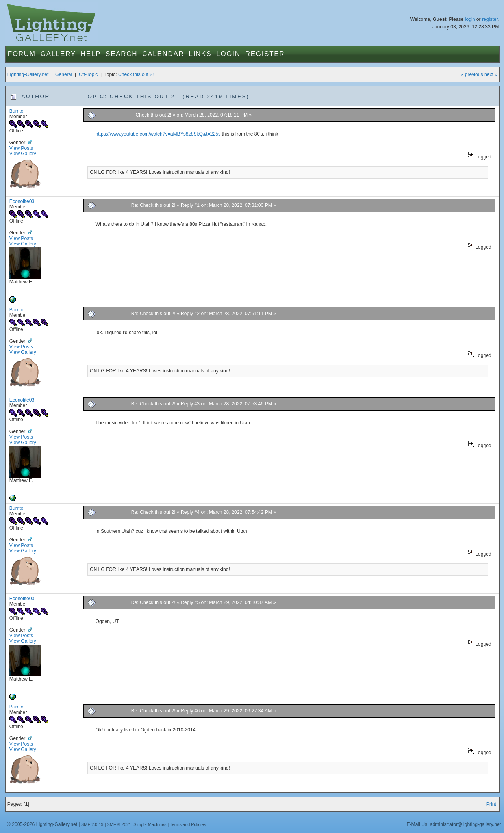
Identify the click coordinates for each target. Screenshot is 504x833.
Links (200, 54)
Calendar (163, 54)
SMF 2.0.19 (92, 824)
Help (91, 54)
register (490, 19)
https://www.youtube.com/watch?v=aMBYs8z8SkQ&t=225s (158, 134)
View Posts (21, 148)
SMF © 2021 (119, 824)
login (470, 19)
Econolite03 (22, 201)
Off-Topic (88, 74)
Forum (22, 54)
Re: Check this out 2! (153, 205)
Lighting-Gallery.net (28, 74)
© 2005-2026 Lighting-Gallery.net (42, 824)
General (64, 74)
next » (491, 74)
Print (491, 804)
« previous (472, 74)
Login (228, 54)
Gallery (58, 54)
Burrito (17, 111)
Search (121, 54)
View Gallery (23, 154)
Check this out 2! (136, 74)
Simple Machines (150, 824)
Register (265, 54)
